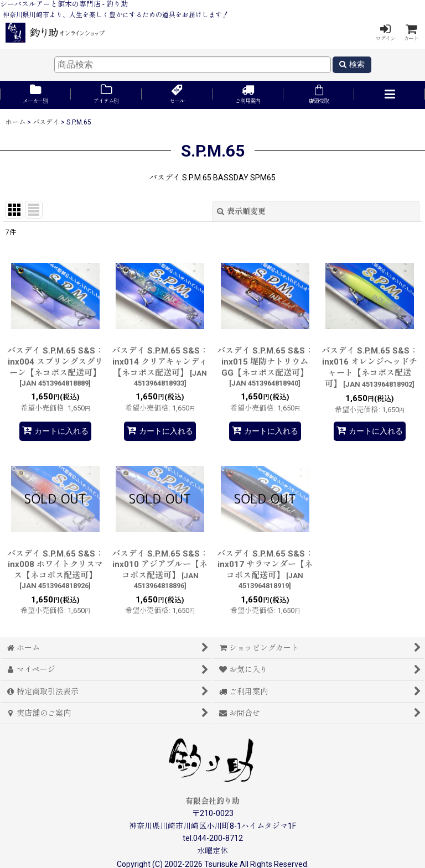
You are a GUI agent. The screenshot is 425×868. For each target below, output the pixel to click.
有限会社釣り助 (212, 801)
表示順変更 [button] (241, 211)
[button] (390, 95)
